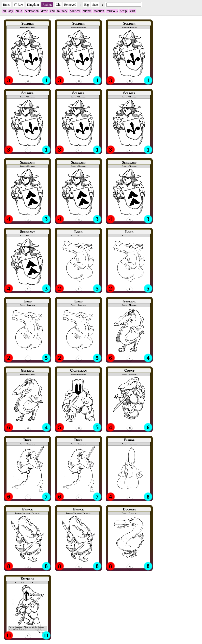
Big (87, 5)
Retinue (47, 5)
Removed (70, 5)
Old (58, 5)
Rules (7, 5)
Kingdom (33, 5)
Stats (95, 5)
